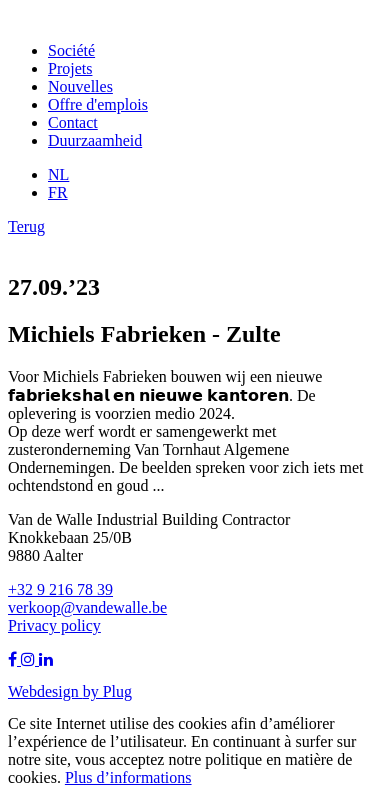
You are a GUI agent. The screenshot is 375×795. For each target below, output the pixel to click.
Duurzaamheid (95, 140)
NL (58, 174)
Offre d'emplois (98, 104)
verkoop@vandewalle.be (87, 607)
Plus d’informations (128, 777)
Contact (73, 122)
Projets (70, 68)
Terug (26, 226)
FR (58, 192)
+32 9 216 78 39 (60, 589)
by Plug (107, 691)
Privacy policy (54, 625)
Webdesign (45, 691)
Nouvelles (80, 86)
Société (71, 50)
